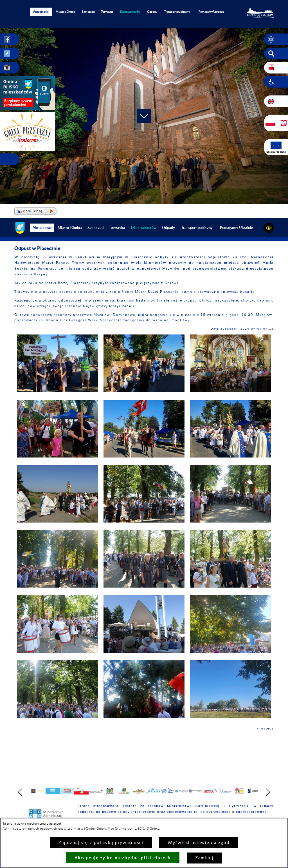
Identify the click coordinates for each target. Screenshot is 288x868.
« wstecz (265, 728)
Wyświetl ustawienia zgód (199, 843)
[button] (276, 39)
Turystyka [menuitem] (107, 12)
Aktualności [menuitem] (41, 12)
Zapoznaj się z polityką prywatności (101, 843)
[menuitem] (130, 12)
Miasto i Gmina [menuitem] (65, 12)
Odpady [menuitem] (152, 12)
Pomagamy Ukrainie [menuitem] (211, 12)
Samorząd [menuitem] (88, 12)
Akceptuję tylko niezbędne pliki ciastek (123, 858)
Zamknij (204, 858)
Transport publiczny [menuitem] (177, 12)
